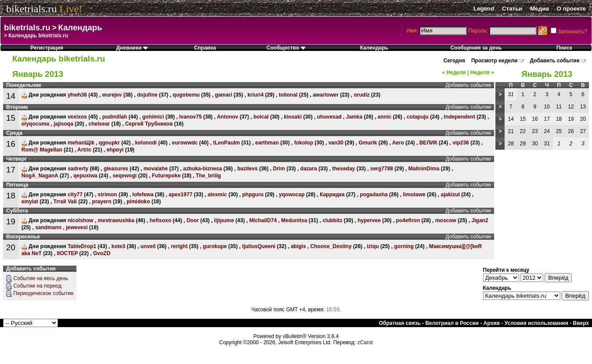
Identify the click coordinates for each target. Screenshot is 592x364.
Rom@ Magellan (42, 150)
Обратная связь (400, 323)
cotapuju (418, 117)
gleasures (116, 169)
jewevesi (77, 227)
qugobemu (186, 95)
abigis (298, 246)
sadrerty (78, 169)
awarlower (326, 95)
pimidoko (138, 202)
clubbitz (332, 220)
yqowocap (292, 195)
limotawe (414, 195)
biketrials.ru (31, 9)
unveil (148, 246)
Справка (205, 48)
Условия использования (536, 323)
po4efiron (408, 220)
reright (179, 246)
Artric (84, 150)
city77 (75, 195)
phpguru (253, 195)
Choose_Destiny (331, 246)
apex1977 (180, 195)
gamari (223, 95)
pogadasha (374, 195)
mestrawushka (116, 220)
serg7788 (382, 169)
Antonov (228, 117)
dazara (309, 169)
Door (193, 220)
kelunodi (146, 143)
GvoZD (102, 253)
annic (384, 117)
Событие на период (37, 286)
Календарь (80, 27)
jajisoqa (63, 124)
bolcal (261, 117)
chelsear (99, 124)
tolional (288, 95)
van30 (336, 143)
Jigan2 (480, 220)
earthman (267, 143)
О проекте (571, 9)
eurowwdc (185, 143)
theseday (343, 169)
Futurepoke (166, 176)
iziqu (373, 246)
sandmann (48, 227)
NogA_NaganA (40, 176)
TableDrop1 (82, 246)
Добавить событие (555, 61)
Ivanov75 (190, 117)
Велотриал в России (452, 323)
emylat (30, 202)
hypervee (369, 220)
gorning (404, 246)
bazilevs (247, 169)
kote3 (118, 246)
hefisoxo (161, 220)
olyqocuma (35, 124)
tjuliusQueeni (259, 246)
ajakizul (450, 195)
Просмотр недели (494, 61)
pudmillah (115, 117)
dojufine (147, 95)
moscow (446, 220)
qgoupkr (109, 143)
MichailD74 (263, 220)
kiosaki (293, 117)
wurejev (112, 95)
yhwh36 (77, 95)
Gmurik (368, 143)
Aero (398, 143)
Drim (279, 169)
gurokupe (215, 246)
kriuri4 (255, 95)
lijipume (224, 220)
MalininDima (424, 169)
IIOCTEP (67, 253)
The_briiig (208, 176)
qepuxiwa (85, 176)
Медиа (540, 9)
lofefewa (143, 195)
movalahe (156, 169)
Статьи (512, 9)
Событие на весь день (41, 278)
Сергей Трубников (149, 124)
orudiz (362, 95)
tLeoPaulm (226, 143)
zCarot (365, 342)
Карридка (332, 195)
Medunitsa (294, 220)
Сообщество (286, 48)
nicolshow (81, 220)
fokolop (304, 143)
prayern (102, 202)
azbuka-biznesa (203, 169)
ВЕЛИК (428, 143)
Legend (484, 9)
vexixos (77, 117)
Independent (460, 117)
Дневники (132, 48)
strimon (108, 195)
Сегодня (454, 61)
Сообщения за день (476, 48)
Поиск (564, 48)
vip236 (460, 143)
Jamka (354, 117)
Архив (492, 323)
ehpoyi (115, 150)
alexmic (217, 195)
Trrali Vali (65, 202)
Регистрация (47, 48)
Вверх (581, 323)
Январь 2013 (547, 74)
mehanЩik (81, 143)
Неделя (454, 72)
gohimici (153, 117)
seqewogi (125, 176)
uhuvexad (329, 117)
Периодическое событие (43, 293)
